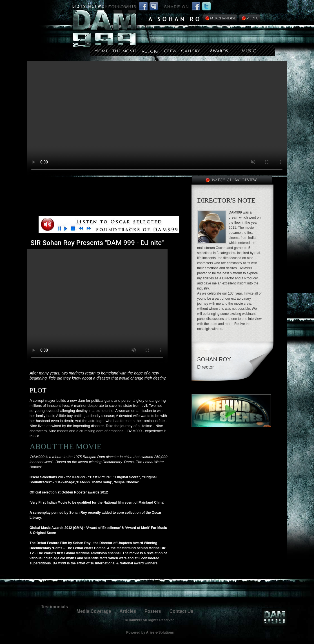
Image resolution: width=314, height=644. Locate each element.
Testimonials (54, 607)
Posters (153, 611)
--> (157, 118)
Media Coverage (94, 611)
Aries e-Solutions (160, 632)
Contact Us (181, 611)
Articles (128, 611)
